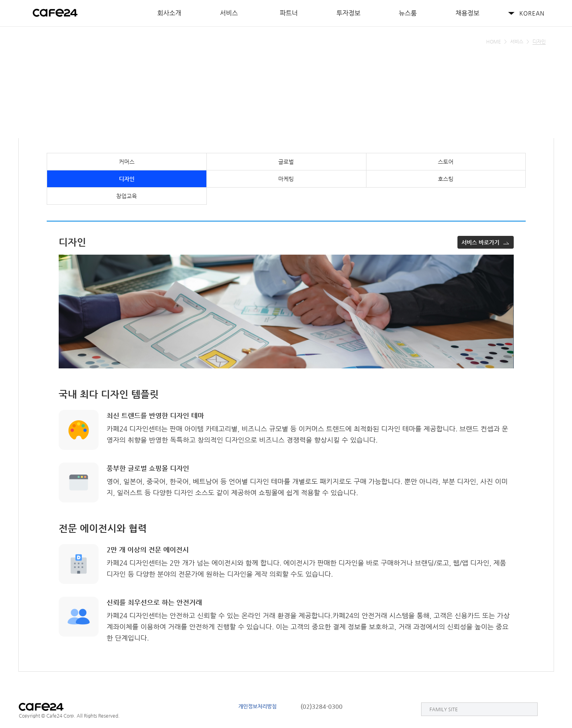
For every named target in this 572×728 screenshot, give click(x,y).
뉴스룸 (408, 13)
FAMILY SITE (444, 709)
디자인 (127, 179)
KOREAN (532, 13)
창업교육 (127, 196)
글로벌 (286, 162)
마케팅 (286, 179)
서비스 (229, 13)
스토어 (446, 162)
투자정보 (348, 13)
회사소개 (169, 13)
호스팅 (446, 179)
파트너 (289, 13)
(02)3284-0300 (322, 706)
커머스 (127, 162)
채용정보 (467, 13)
